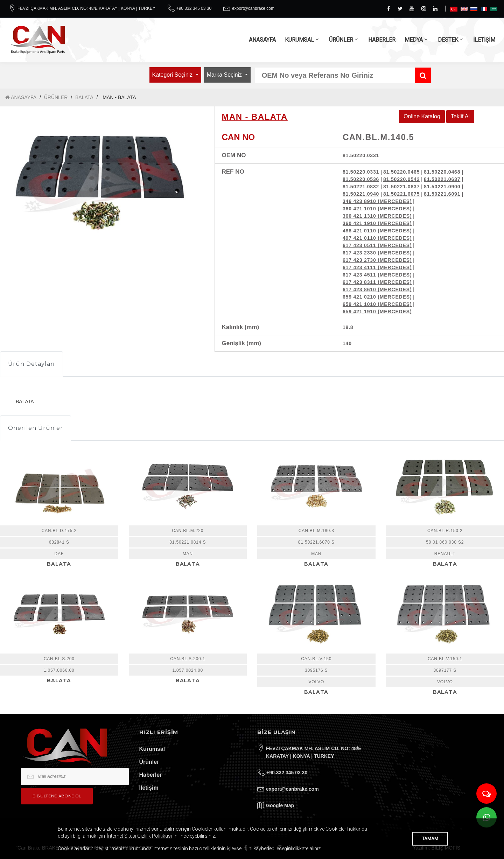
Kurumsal (152, 749)
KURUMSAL (299, 40)
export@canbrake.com (253, 8)
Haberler (151, 775)
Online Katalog (422, 116)
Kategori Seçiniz (173, 75)
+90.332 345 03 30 (194, 8)
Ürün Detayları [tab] (31, 364)
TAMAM (430, 839)
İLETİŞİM (484, 40)
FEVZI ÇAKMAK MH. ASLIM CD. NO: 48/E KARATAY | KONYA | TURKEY (86, 8)
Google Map (280, 805)
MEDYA (414, 40)
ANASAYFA (262, 40)
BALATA (84, 97)
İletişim (149, 788)
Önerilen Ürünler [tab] (36, 428)
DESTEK (448, 40)
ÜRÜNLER (341, 40)
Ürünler (149, 762)
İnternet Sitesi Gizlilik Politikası (139, 836)
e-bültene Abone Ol (57, 796)
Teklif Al (460, 116)
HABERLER (382, 40)
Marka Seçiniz (225, 75)
